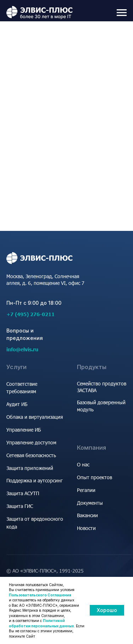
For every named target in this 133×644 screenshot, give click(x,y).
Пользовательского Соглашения (40, 595)
